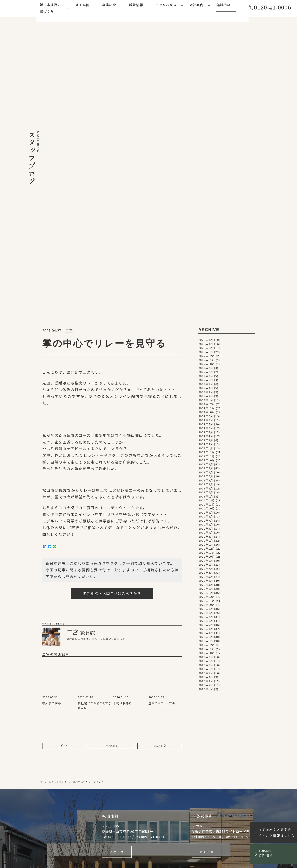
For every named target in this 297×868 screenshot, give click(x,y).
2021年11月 (207, 325)
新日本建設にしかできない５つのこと (97, 758)
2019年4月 (206, 449)
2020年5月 (206, 397)
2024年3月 (206, 213)
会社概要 (137, 781)
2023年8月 (206, 241)
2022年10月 (207, 281)
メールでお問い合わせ (176, 712)
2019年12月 (207, 417)
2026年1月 (206, 124)
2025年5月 (206, 157)
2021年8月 (206, 337)
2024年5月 (206, 205)
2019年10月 (207, 425)
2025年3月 (206, 165)
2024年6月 (206, 201)
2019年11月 (207, 421)
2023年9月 (206, 237)
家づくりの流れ (91, 765)
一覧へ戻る (112, 519)
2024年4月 (206, 209)
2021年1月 (206, 365)
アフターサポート (93, 770)
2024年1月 (206, 221)
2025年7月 (206, 149)
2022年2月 (206, 313)
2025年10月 (207, 136)
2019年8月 (206, 433)
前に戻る (160, 519)
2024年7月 (206, 197)
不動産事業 (89, 810)
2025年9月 (206, 140)
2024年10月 (207, 185)
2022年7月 (206, 293)
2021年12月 (207, 321)
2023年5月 (206, 253)
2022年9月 (206, 285)
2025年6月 (206, 152)
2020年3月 (206, 405)
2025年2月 (206, 168)
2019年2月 (206, 457)
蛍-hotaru (139, 757)
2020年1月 (206, 413)
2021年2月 (206, 361)
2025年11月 (207, 132)
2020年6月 (206, 393)
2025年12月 (207, 128)
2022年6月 (206, 297)
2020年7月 (206, 389)
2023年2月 (206, 265)
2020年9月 (206, 381)
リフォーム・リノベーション (98, 798)
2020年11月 (207, 373)
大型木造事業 (90, 805)
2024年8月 (206, 193)
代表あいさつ (140, 771)
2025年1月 (206, 173)
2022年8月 (206, 289)
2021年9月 (206, 333)
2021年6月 (206, 345)
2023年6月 (206, 249)
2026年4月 (206, 112)
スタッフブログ (58, 556)
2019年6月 (206, 441)
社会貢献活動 (140, 791)
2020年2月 (206, 409)
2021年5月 (206, 349)
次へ (65, 519)
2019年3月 (206, 454)
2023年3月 (206, 261)
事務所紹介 (139, 776)
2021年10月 (207, 329)
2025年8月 (206, 144)
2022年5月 (206, 301)
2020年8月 (206, 385)
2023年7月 (206, 245)
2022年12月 (207, 273)
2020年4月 (206, 401)
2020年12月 (207, 369)
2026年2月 (206, 120)
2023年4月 (206, 257)
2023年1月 (206, 269)
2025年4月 (206, 160)
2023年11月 (207, 229)
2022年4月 (206, 305)
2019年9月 (206, 429)
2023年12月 (207, 225)
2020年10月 (207, 377)
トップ (39, 556)
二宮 (69, 103)
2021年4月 (206, 353)
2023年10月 (207, 233)
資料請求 (245, 712)
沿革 (135, 786)
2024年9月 (206, 189)
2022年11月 (207, 277)
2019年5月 (206, 446)
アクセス (117, 627)
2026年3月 (206, 116)
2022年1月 (206, 317)
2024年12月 (207, 177)
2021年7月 (206, 341)
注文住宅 (87, 792)
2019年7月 (206, 437)
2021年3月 (206, 357)
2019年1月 (206, 462)
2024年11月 (207, 181)
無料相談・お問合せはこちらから (112, 366)
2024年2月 (206, 217)
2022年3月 (206, 309)
